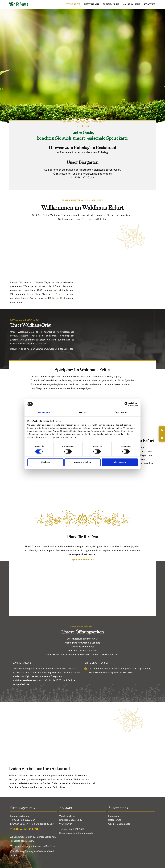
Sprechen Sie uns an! (83, 560)
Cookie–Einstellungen (119, 824)
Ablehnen (45, 462)
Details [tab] (82, 413)
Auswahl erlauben (82, 462)
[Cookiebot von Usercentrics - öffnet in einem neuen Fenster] (126, 404)
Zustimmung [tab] (44, 413)
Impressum (114, 816)
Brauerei (60, 294)
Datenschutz (115, 820)
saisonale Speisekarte (108, 138)
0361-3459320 (76, 829)
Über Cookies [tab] (121, 413)
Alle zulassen (120, 462)
